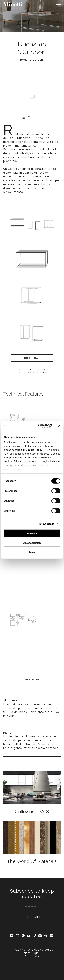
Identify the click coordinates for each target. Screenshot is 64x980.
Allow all (32, 533)
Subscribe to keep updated (32, 894)
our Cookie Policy (32, 450)
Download (32, 358)
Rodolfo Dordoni (32, 60)
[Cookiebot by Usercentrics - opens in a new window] (39, 426)
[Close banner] (59, 426)
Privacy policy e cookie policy (32, 950)
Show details (47, 524)
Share (22, 369)
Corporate (32, 956)
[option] (32, 16)
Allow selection (32, 543)
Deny (32, 552)
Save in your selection (33, 373)
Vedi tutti (32, 117)
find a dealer (37, 369)
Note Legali (32, 953)
